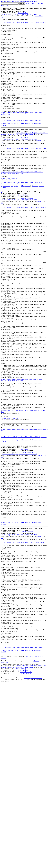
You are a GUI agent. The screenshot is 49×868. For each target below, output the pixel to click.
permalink (39, 19)
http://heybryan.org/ (9, 213)
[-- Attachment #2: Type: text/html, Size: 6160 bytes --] (24, 523)
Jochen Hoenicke (27, 236)
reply (16, 148)
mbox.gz (36, 790)
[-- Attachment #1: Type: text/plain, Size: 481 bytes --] (24, 177)
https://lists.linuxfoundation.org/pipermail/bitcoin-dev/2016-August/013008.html (22, 206)
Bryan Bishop (23, 15)
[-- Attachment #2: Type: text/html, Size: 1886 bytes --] (24, 144)
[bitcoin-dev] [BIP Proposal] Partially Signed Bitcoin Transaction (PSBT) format (24, 159)
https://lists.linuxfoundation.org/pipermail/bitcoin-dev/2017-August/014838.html (22, 454)
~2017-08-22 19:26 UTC (34, 784)
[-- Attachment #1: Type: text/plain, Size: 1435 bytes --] (24, 26)
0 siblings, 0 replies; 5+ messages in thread (20, 639)
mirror (44, 4)
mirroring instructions (33, 810)
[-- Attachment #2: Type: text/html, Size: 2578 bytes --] (24, 774)
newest (3, 786)
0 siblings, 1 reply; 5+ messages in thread (20, 17)
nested (28, 148)
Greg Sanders (24, 164)
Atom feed (5, 6)
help (31, 4)
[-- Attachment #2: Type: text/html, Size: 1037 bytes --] (24, 218)
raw (2, 21)
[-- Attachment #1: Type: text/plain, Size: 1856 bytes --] (24, 648)
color (37, 4)
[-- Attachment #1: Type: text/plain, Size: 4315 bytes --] (24, 247)
